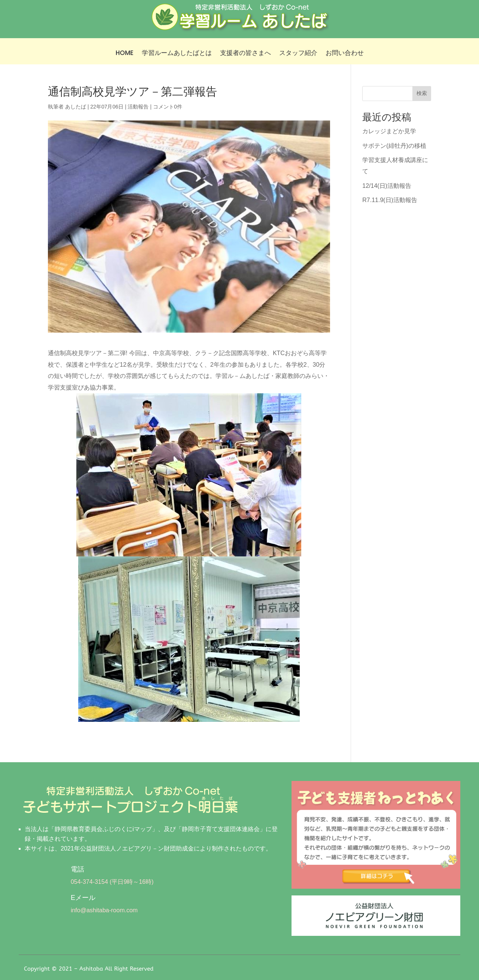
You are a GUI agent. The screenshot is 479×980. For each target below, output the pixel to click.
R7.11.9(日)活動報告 (390, 200)
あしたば (76, 107)
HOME (125, 54)
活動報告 (138, 107)
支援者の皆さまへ (245, 54)
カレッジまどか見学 (389, 131)
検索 (422, 93)
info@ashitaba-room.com (104, 910)
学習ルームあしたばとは (177, 54)
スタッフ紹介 (298, 54)
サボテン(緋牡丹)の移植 (394, 146)
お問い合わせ (345, 54)
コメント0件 (168, 107)
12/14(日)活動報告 (387, 186)
